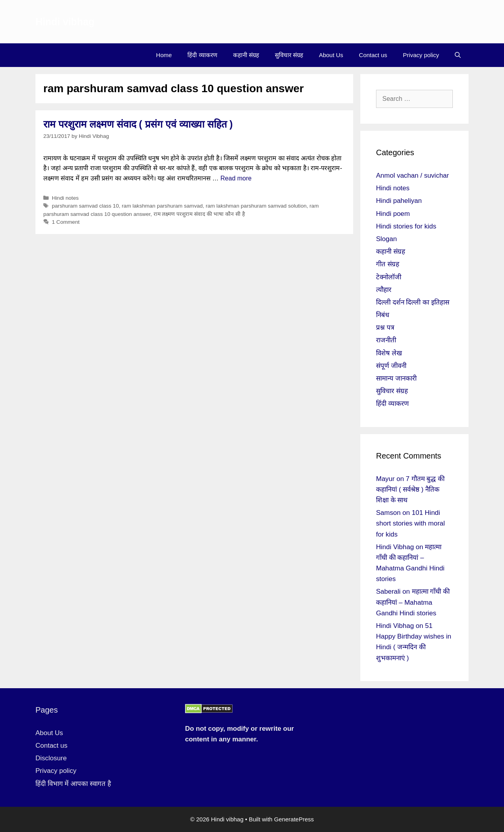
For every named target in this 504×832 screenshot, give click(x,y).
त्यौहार (384, 290)
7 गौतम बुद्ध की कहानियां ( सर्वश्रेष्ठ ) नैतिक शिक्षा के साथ (410, 489)
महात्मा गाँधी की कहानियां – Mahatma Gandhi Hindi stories (413, 602)
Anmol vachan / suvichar (412, 175)
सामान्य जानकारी (396, 378)
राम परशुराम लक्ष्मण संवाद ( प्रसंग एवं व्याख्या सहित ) (138, 124)
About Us (331, 55)
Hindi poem (393, 214)
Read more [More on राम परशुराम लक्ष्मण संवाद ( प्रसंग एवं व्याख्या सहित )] (236, 178)
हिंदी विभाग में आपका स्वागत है (73, 784)
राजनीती (386, 340)
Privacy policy (421, 55)
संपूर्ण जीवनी (391, 366)
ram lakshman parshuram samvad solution (256, 206)
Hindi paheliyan (399, 201)
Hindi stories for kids (406, 226)
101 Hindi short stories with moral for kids (410, 523)
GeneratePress (294, 819)
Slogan (386, 239)
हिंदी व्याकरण (202, 55)
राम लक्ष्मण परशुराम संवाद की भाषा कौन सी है (199, 214)
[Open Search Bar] (458, 55)
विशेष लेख (389, 353)
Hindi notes (65, 198)
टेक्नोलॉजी (389, 277)
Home (164, 55)
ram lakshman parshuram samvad (162, 206)
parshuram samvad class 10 (85, 206)
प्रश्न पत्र (385, 328)
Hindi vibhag (65, 22)
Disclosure (51, 758)
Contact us (373, 55)
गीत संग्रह (388, 264)
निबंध (383, 315)
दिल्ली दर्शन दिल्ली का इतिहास (413, 302)
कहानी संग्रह (246, 55)
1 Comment (66, 222)
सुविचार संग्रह (289, 55)
